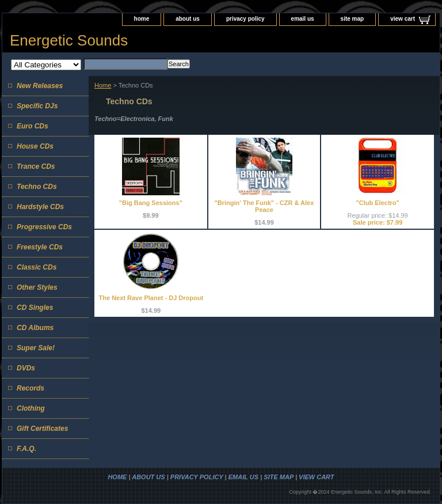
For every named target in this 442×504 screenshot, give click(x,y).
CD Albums (35, 328)
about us (188, 19)
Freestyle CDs (40, 247)
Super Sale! (36, 348)
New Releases (40, 86)
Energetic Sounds (69, 40)
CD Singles (35, 308)
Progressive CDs (44, 227)
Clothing (31, 408)
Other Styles (37, 287)
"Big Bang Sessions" (151, 203)
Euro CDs (33, 126)
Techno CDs (37, 187)
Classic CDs (37, 267)
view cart (403, 19)
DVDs (26, 368)
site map (353, 19)
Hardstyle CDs (40, 207)
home (142, 19)
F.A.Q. (26, 449)
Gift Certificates (42, 429)
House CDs (35, 146)
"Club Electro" (378, 203)
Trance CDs (36, 166)
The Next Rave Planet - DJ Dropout (151, 298)
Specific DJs (37, 106)
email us (303, 19)
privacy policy (245, 19)
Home (103, 85)
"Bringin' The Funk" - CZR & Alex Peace (264, 206)
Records (31, 388)
